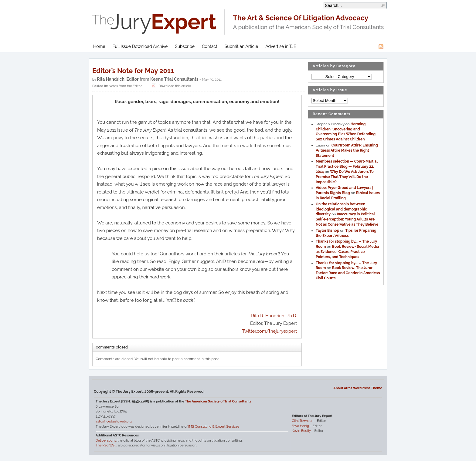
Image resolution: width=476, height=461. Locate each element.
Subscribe (185, 46)
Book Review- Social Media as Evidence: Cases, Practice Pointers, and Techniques (347, 252)
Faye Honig (300, 426)
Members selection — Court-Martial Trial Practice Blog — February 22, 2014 (347, 167)
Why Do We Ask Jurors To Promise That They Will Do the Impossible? (345, 177)
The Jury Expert (238, 18)
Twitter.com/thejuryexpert (269, 331)
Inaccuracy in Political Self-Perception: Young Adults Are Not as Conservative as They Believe (347, 219)
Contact (210, 46)
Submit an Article (241, 46)
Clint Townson (303, 421)
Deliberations (106, 441)
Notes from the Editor (125, 86)
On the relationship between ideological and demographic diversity (341, 209)
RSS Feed (381, 47)
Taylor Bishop (327, 231)
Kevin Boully (301, 431)
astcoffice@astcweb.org (114, 421)
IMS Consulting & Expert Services (214, 427)
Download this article (170, 86)
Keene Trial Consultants (174, 79)
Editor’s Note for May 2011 (133, 71)
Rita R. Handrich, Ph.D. (274, 316)
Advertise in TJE (281, 46)
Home (99, 46)
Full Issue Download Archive (140, 46)
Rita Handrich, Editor (118, 79)
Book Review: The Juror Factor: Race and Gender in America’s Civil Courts (348, 273)
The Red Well (106, 445)
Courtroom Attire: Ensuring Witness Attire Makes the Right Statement (347, 150)
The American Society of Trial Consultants (218, 401)
